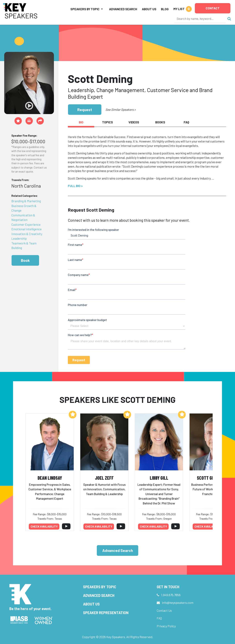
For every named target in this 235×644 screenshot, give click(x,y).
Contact (213, 8)
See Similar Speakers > (121, 109)
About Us (149, 9)
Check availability (44, 526)
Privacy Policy (166, 626)
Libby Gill (159, 478)
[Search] (200, 19)
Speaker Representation (106, 613)
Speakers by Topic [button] (85, 9)
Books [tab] (160, 122)
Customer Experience (26, 224)
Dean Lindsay (50, 478)
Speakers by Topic (100, 587)
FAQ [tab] (186, 122)
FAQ (159, 618)
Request (85, 110)
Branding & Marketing (26, 201)
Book (25, 260)
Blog (165, 9)
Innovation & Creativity (27, 234)
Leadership (19, 238)
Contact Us (164, 610)
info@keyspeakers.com (178, 603)
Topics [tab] (108, 122)
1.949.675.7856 (171, 595)
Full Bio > (75, 186)
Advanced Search (123, 9)
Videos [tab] (134, 122)
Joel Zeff (104, 478)
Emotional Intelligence (26, 229)
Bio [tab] (81, 122)
